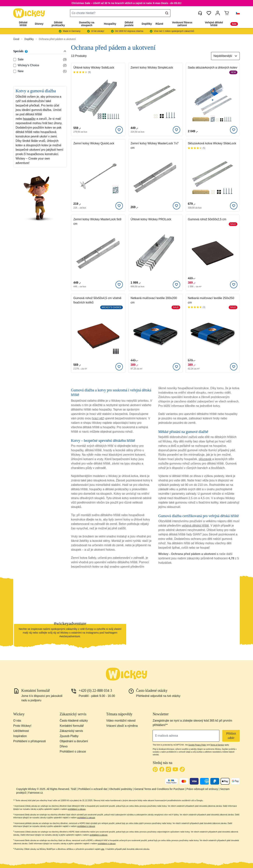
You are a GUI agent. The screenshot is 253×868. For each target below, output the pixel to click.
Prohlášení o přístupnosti (30, 741)
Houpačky (110, 24)
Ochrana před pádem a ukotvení (57, 39)
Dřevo (64, 746)
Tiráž (73, 789)
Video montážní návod (121, 721)
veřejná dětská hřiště (195, 526)
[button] (236, 13)
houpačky (29, 119)
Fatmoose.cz (35, 793)
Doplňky (147, 24)
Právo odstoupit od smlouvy (202, 789)
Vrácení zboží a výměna (122, 726)
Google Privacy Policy (197, 745)
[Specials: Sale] (15, 59)
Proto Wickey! (22, 726)
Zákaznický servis (71, 731)
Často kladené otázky (74, 721)
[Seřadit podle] (225, 56)
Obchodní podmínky (121, 789)
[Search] (167, 13)
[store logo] (29, 13)
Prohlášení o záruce (73, 752)
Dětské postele (129, 24)
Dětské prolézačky (58, 24)
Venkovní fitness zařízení (182, 24)
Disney (39, 24)
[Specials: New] (15, 71)
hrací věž (98, 418)
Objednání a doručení (74, 741)
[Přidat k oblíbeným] (119, 130)
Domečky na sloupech (87, 24)
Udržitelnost (21, 731)
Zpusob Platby (69, 736)
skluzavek (205, 459)
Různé (159, 24)
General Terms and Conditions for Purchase (159, 789)
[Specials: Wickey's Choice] (15, 65)
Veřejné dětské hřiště (214, 24)
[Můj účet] (218, 13)
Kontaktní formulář (72, 726)
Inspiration (20, 736)
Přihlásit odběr (231, 736)
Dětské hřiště (23, 24)
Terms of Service (217, 745)
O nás (17, 721)
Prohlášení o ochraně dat (93, 789)
